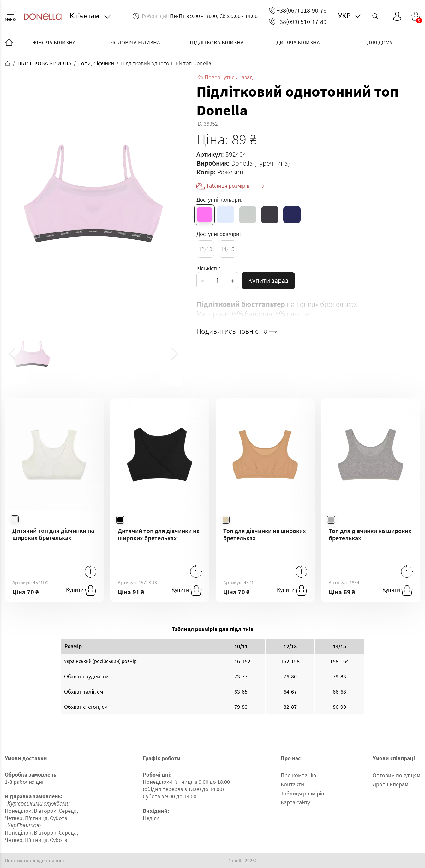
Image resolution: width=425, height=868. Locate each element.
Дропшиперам (390, 784)
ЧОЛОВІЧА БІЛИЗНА (135, 42)
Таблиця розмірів (235, 186)
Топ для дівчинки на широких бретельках (265, 534)
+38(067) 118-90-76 (298, 10)
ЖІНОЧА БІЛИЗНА (54, 42)
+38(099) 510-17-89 (298, 22)
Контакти (292, 784)
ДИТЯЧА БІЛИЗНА (298, 42)
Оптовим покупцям (396, 775)
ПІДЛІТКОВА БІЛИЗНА (217, 42)
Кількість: (208, 268)
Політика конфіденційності (35, 861)
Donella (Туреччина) (260, 163)
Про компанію (298, 775)
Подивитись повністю (236, 331)
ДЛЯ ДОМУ (380, 42)
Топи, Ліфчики (96, 63)
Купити (81, 590)
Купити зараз (268, 280)
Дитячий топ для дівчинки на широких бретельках (53, 534)
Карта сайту (295, 802)
